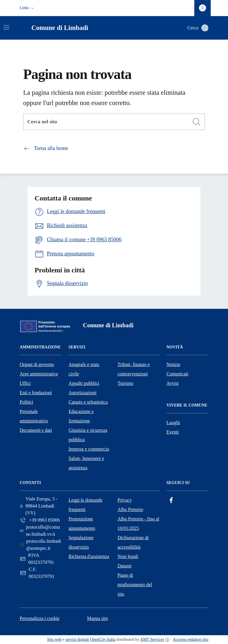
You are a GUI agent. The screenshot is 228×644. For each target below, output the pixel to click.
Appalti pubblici (84, 383)
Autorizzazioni (82, 393)
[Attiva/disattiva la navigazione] (6, 27)
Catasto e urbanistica (88, 402)
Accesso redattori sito (191, 639)
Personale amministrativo (34, 416)
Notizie (173, 364)
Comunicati (177, 374)
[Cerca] (197, 122)
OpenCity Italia (103, 639)
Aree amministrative (39, 374)
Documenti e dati (36, 430)
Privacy (125, 500)
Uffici (25, 383)
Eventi (173, 432)
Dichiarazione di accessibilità (133, 542)
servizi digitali (77, 639)
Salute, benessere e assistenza (86, 463)
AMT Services (152, 639)
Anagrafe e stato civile (84, 369)
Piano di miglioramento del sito (135, 585)
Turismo (125, 383)
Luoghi (173, 423)
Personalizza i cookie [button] (40, 618)
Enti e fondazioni (36, 393)
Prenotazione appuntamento (82, 524)
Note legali (128, 556)
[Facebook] (171, 500)
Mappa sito (98, 618)
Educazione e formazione (81, 416)
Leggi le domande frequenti (86, 505)
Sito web (54, 639)
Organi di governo (37, 364)
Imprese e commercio (89, 449)
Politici (26, 402)
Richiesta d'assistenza (89, 556)
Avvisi (172, 383)
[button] (27, 8)
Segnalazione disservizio (81, 542)
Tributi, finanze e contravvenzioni (134, 369)
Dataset (125, 566)
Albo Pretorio (130, 509)
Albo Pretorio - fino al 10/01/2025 (138, 524)
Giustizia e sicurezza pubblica (88, 435)
